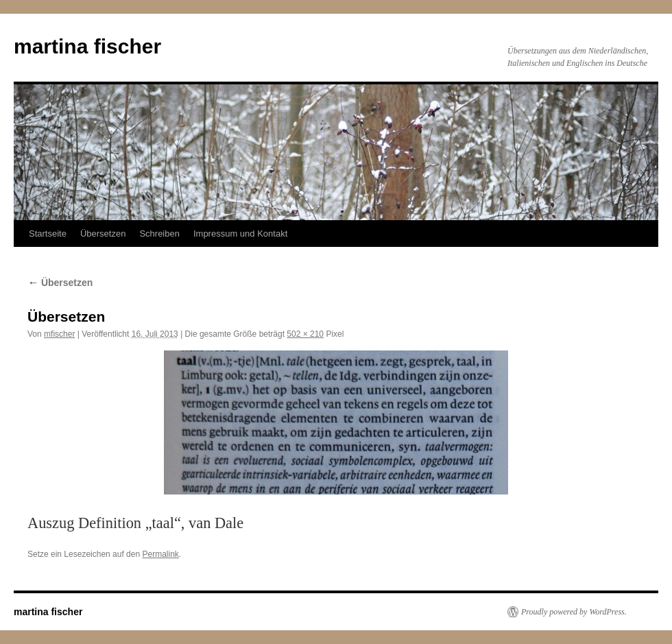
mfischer (59, 334)
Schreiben (159, 234)
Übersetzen (103, 234)
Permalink (160, 554)
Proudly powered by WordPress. (574, 612)
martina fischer (87, 46)
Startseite (48, 234)
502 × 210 (305, 334)
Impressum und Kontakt (240, 234)
